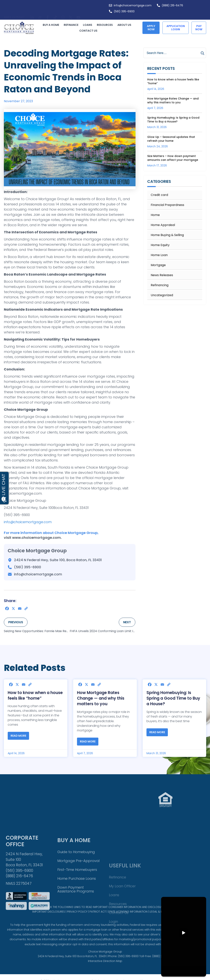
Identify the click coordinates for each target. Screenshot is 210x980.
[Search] (203, 53)
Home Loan (159, 255)
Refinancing (160, 285)
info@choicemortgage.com (28, 522)
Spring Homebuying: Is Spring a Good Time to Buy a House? (173, 120)
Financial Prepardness (167, 205)
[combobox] (175, 53)
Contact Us (88, 31)
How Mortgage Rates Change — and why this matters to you (173, 100)
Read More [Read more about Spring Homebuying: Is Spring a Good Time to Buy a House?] (157, 732)
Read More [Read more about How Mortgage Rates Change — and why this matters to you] (88, 741)
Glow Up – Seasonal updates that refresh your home (171, 139)
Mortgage (158, 265)
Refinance (72, 25)
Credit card (159, 195)
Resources (106, 25)
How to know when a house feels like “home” (35, 695)
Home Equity (160, 245)
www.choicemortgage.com (36, 538)
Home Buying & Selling (167, 235)
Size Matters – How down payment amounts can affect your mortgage (173, 158)
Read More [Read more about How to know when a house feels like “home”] (18, 736)
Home (155, 215)
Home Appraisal (163, 225)
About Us (125, 25)
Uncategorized (162, 295)
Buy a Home (52, 25)
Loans (89, 25)
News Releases (162, 275)
